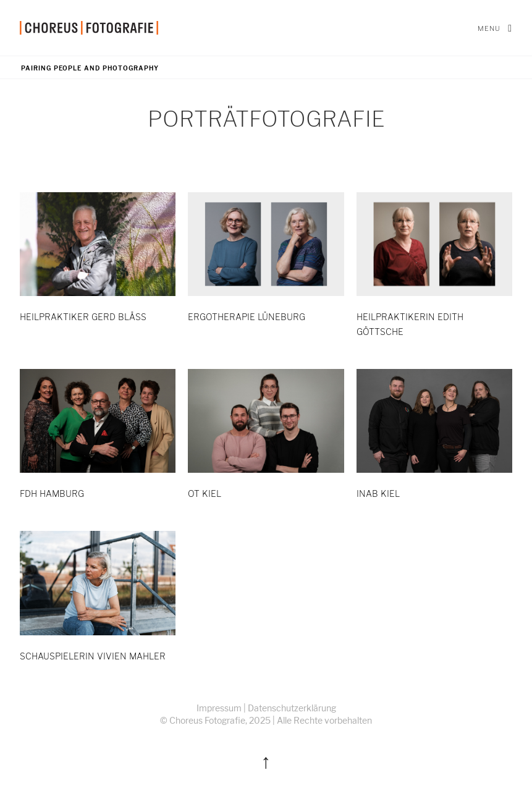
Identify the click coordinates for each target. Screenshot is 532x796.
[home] (89, 28)
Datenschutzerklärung (292, 708)
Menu (495, 28)
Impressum (219, 708)
